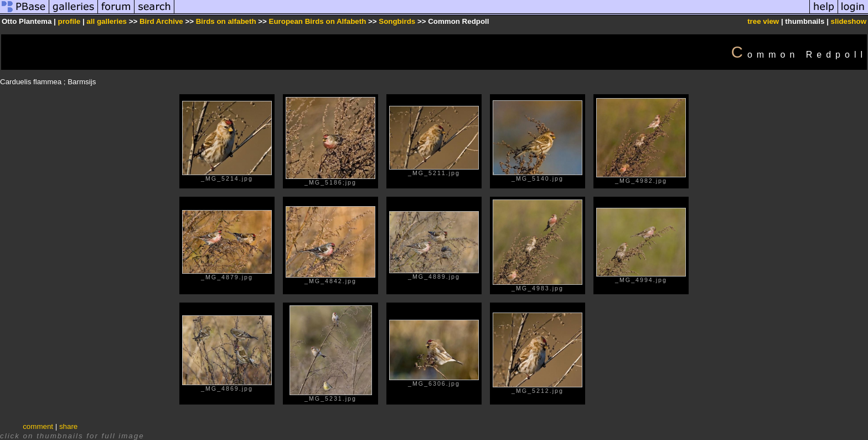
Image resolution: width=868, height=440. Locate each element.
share (68, 426)
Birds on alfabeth (226, 21)
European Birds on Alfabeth (318, 21)
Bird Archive (161, 21)
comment (38, 426)
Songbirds (397, 21)
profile (69, 21)
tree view (763, 21)
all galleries (107, 21)
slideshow (849, 21)
